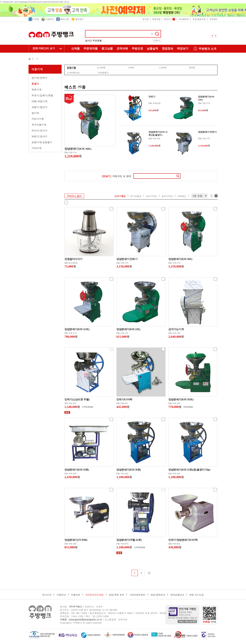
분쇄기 (35, 84)
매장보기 (183, 49)
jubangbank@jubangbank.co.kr (85, 619)
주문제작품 (91, 49)
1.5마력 (163, 67)
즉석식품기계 (39, 125)
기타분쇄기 (103, 72)
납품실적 (152, 49)
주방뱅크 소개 (204, 49)
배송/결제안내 (158, 595)
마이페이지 (184, 19)
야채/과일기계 (39, 101)
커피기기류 (38, 119)
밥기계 (35, 113)
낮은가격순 (152, 196)
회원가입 (156, 19)
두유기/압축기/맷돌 (42, 95)
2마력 (192, 67)
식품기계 (37, 69)
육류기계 (36, 90)
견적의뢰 (122, 49)
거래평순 (182, 196)
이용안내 (61, 595)
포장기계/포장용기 (42, 142)
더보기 (157, 40)
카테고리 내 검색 (116, 176)
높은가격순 (167, 196)
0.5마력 (102, 67)
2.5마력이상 (73, 72)
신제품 (75, 49)
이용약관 (76, 595)
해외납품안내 (177, 595)
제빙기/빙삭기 (39, 136)
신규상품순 (120, 196)
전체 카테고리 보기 (44, 48)
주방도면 (137, 49)
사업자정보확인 (137, 595)
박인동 (163, 613)
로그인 (146, 19)
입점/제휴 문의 (116, 595)
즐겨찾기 (77, 19)
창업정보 (168, 49)
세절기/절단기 (39, 107)
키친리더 (48, 19)
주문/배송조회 (199, 19)
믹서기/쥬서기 (39, 131)
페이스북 (63, 19)
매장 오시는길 (196, 595)
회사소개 (47, 595)
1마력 (131, 67)
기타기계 (36, 148)
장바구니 (169, 19)
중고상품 (107, 49)
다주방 (34, 19)
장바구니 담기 (74, 196)
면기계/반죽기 (39, 78)
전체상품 (71, 67)
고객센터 (213, 19)
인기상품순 (136, 196)
